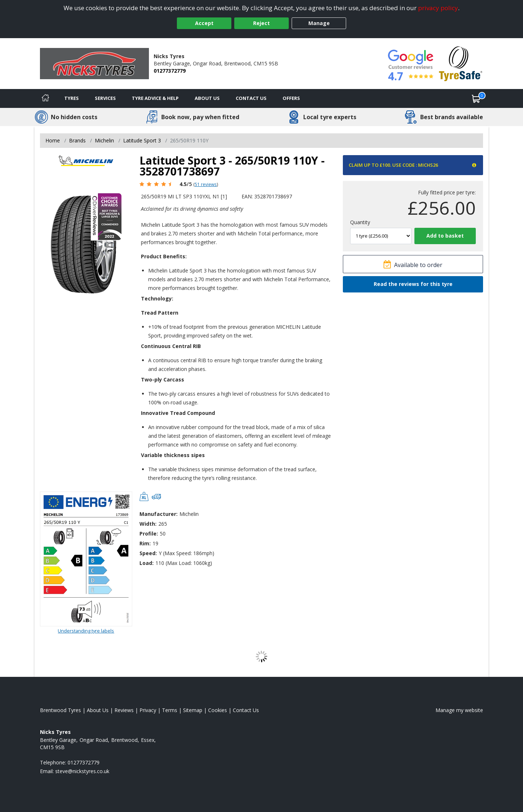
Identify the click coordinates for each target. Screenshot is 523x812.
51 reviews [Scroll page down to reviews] (206, 184)
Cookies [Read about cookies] (218, 710)
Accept (204, 23)
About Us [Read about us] (98, 710)
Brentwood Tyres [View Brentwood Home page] (60, 710)
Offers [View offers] (291, 98)
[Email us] (82, 771)
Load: (147, 563)
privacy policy (438, 8)
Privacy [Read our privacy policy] (148, 710)
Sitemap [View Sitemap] (193, 710)
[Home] (45, 98)
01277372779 (170, 71)
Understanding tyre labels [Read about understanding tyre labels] (86, 631)
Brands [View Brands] (77, 140)
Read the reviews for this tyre (413, 284)
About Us (207, 98)
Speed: (148, 553)
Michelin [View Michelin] (104, 140)
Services (105, 98)
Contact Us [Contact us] (251, 98)
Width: (148, 524)
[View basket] (476, 98)
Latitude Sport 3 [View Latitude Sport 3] (142, 140)
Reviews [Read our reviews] (124, 710)
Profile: (149, 534)
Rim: (145, 543)
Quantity (360, 222)
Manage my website (459, 710)
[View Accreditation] (461, 63)
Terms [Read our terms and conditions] (170, 710)
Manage (319, 23)
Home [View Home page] (53, 140)
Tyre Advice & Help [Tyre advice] (155, 98)
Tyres (72, 98)
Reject (261, 23)
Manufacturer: (159, 514)
